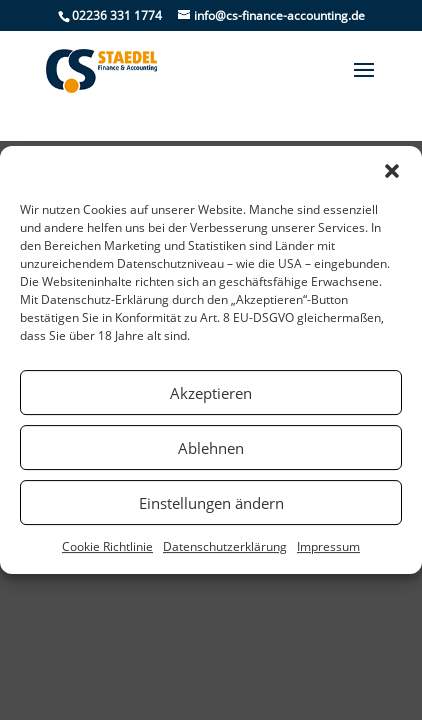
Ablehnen (211, 448)
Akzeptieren (211, 393)
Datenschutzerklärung (225, 546)
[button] (392, 171)
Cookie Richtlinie (107, 546)
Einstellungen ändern (211, 503)
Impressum (328, 546)
